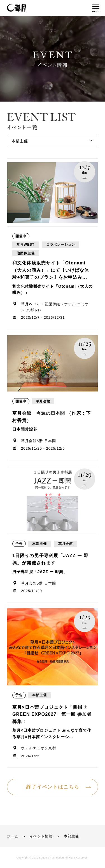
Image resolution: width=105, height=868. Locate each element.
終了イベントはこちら (53, 787)
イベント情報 (41, 836)
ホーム (13, 836)
